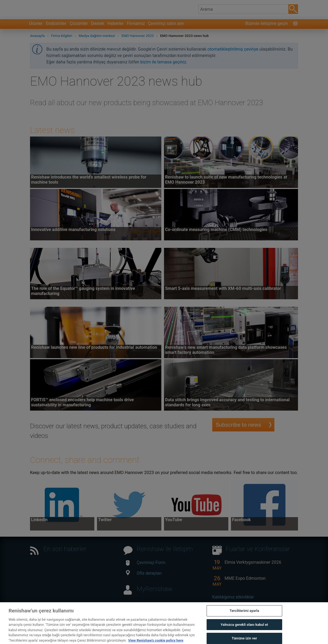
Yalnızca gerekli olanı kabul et (244, 634)
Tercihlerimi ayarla (244, 620)
